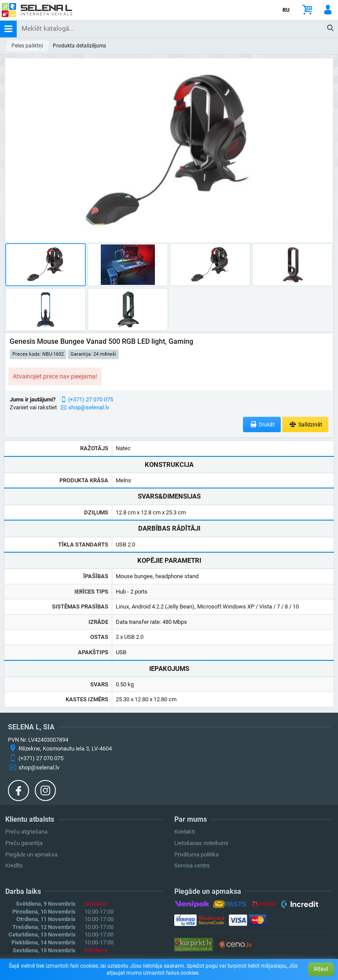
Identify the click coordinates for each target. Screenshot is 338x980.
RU (286, 10)
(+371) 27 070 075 (91, 399)
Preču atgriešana (26, 832)
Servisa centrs (192, 865)
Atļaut (321, 969)
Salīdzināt (305, 424)
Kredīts (14, 865)
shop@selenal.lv (89, 407)
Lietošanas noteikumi (201, 843)
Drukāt (262, 424)
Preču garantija (24, 843)
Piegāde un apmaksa (31, 854)
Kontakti (185, 832)
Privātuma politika (197, 854)
